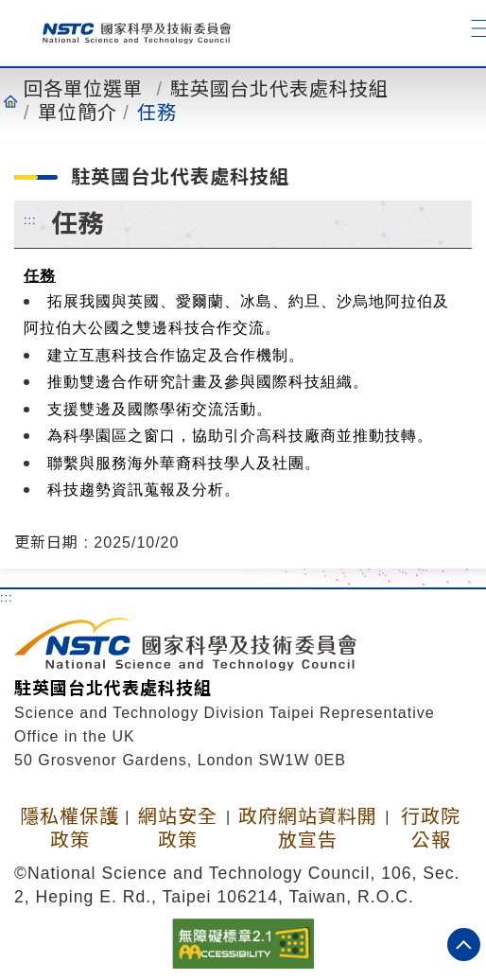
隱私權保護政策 (69, 828)
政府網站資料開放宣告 (308, 828)
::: (30, 219)
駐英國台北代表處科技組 (279, 89)
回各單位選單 (83, 89)
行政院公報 (431, 828)
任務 (157, 113)
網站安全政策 (178, 828)
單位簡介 (78, 113)
